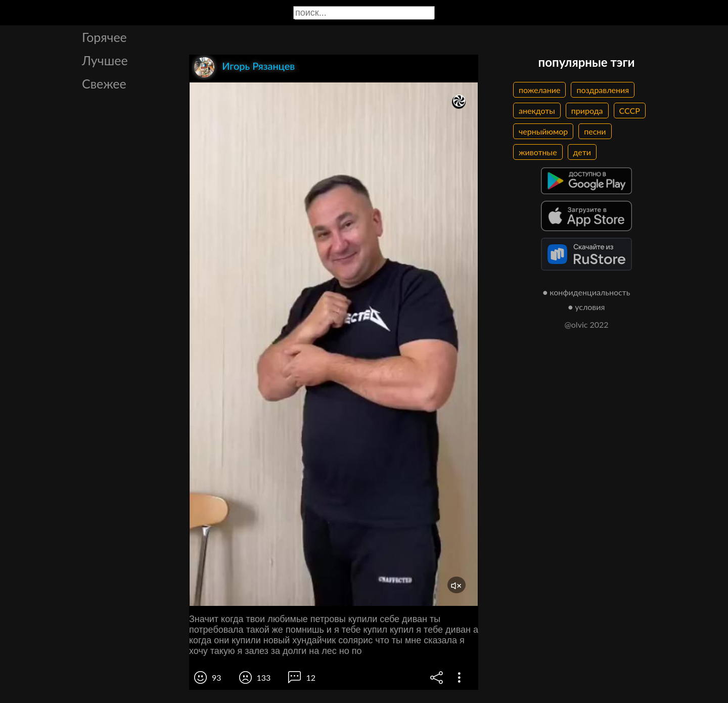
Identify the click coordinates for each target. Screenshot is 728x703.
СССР (630, 111)
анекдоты (537, 111)
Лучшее (105, 60)
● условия (587, 307)
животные (538, 152)
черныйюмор (543, 131)
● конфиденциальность (587, 292)
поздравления (603, 90)
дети (582, 152)
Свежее (104, 83)
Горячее (104, 37)
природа (587, 111)
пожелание (539, 90)
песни (595, 131)
